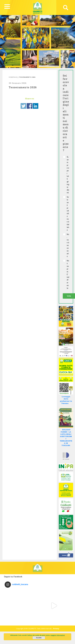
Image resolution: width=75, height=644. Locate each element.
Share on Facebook (30, 106)
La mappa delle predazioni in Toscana (66, 400)
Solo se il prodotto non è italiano (68, 214)
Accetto (39, 638)
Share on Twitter (23, 106)
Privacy (56, 629)
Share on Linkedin (36, 106)
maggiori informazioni (58, 635)
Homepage (13, 77)
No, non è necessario (68, 245)
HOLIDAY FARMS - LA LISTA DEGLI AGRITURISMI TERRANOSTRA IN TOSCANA (66, 437)
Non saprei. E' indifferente (68, 274)
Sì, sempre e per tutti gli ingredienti (68, 175)
